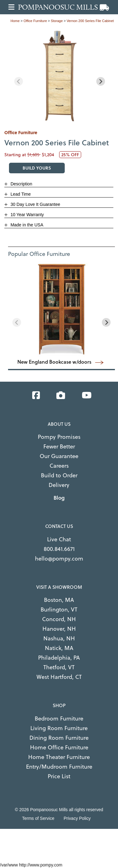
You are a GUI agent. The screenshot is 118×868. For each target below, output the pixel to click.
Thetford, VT (59, 667)
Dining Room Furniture (59, 738)
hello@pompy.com (59, 559)
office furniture (35, 21)
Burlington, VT (59, 609)
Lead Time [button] (20, 194)
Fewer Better (59, 446)
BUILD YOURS (37, 168)
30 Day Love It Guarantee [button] (35, 204)
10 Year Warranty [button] (27, 215)
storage (57, 21)
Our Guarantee (59, 456)
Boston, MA (59, 600)
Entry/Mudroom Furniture (59, 767)
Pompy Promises (59, 437)
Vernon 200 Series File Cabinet (90, 21)
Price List (59, 776)
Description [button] (21, 184)
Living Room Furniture (59, 728)
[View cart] (104, 8)
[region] (60, 77)
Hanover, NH (59, 629)
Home (15, 21)
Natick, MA (59, 648)
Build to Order (59, 475)
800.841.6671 (59, 549)
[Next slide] (101, 81)
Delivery (59, 485)
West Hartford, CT (59, 677)
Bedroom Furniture (59, 718)
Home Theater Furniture (59, 757)
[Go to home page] (61, 7)
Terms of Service (38, 818)
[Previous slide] (19, 81)
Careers (59, 466)
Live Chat (59, 539)
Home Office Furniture (59, 747)
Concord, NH (59, 619)
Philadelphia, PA (59, 658)
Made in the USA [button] (26, 225)
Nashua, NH (59, 638)
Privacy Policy (77, 818)
